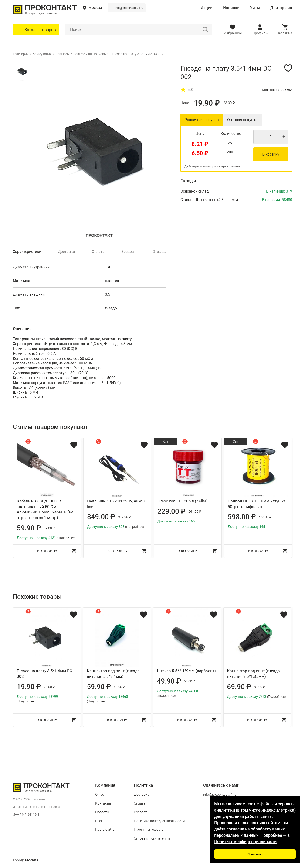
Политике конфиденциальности (245, 842)
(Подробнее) (66, 538)
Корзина (285, 33)
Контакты (103, 803)
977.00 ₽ (124, 517)
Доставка (142, 795)
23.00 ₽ (229, 103)
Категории (21, 54)
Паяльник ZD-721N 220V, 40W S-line (117, 504)
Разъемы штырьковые (91, 54)
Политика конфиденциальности (159, 821)
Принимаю (255, 854)
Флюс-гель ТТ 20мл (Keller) (183, 501)
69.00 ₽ (49, 528)
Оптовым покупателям (152, 838)
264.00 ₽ (195, 512)
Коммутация (42, 54)
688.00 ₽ (265, 517)
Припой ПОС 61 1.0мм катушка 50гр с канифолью (257, 504)
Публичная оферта (149, 830)
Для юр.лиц (281, 8)
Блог (99, 821)
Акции (207, 8)
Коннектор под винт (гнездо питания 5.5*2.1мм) (113, 674)
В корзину (271, 154)
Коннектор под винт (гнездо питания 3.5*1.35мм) (253, 674)
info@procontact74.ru (129, 8)
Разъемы (63, 54)
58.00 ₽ (189, 681)
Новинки (231, 8)
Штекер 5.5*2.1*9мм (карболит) (186, 671)
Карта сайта (105, 830)
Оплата (140, 803)
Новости (102, 812)
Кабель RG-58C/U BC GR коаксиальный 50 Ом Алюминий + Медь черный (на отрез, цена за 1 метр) (45, 509)
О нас (100, 795)
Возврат (140, 812)
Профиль (260, 33)
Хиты (255, 8)
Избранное (233, 33)
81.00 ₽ (259, 687)
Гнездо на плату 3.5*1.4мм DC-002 (138, 54)
